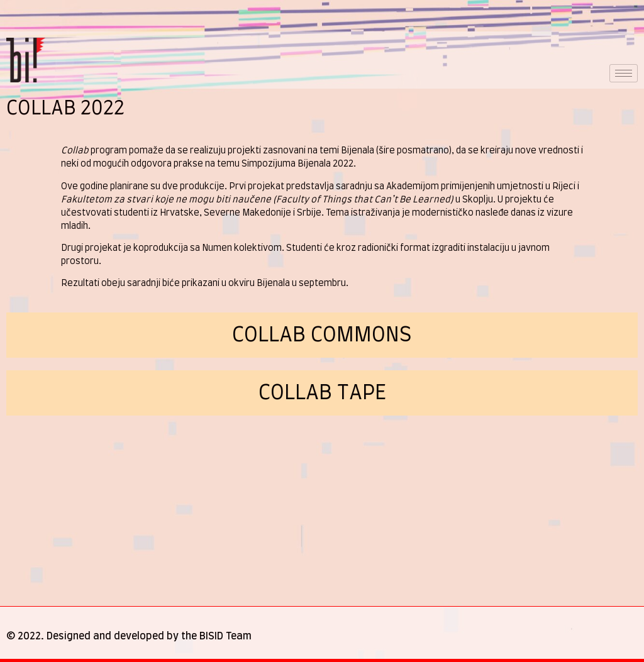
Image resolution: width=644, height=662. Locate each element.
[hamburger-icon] (624, 73)
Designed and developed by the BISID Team (149, 636)
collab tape (322, 393)
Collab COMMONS (322, 335)
